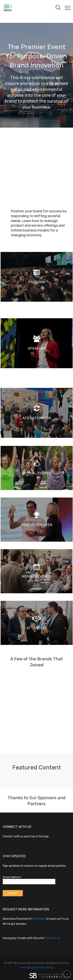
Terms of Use (27, 968)
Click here (39, 919)
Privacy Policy (45, 968)
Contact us (53, 938)
